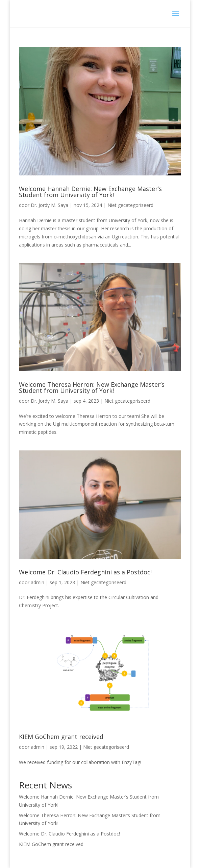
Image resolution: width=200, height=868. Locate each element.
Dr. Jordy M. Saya (49, 205)
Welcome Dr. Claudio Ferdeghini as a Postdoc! (85, 572)
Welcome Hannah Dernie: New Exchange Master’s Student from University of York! (90, 192)
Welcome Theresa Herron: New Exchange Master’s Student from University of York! (92, 387)
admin (37, 582)
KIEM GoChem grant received (61, 737)
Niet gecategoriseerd (130, 205)
